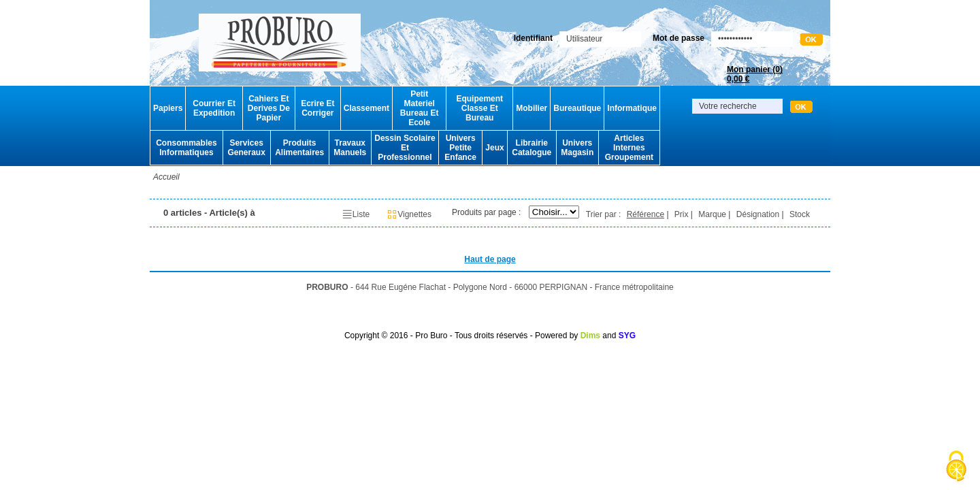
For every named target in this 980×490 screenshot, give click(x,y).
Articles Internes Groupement (629, 148)
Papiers (168, 108)
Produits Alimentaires (299, 148)
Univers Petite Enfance (460, 148)
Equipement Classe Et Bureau (479, 108)
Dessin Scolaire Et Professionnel (405, 148)
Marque (712, 214)
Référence (646, 214)
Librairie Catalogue (532, 148)
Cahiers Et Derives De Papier (269, 108)
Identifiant (533, 38)
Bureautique (577, 108)
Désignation (758, 214)
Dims (590, 336)
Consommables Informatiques (186, 148)
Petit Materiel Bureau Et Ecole (420, 108)
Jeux (494, 148)
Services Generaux (246, 148)
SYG (627, 336)
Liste (356, 214)
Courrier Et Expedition (214, 108)
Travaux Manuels (350, 148)
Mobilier (532, 108)
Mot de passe (679, 38)
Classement (366, 108)
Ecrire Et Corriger (317, 108)
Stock (800, 214)
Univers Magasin (577, 148)
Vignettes (409, 214)
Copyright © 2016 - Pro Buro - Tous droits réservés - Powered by (461, 336)
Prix (682, 214)
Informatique (632, 108)
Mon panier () (755, 74)
